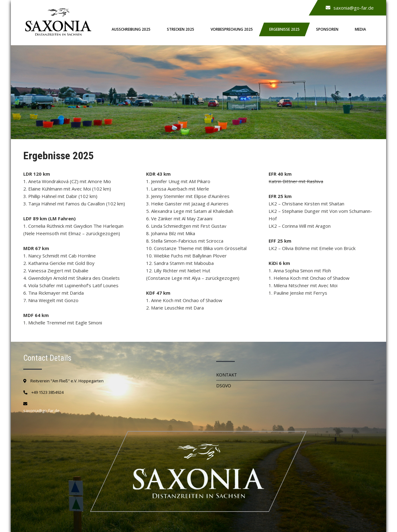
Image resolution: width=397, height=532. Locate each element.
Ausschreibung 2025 (131, 29)
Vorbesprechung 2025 (232, 29)
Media (360, 29)
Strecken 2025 (181, 29)
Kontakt (227, 375)
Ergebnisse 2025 (284, 29)
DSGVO (224, 386)
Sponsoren (327, 29)
